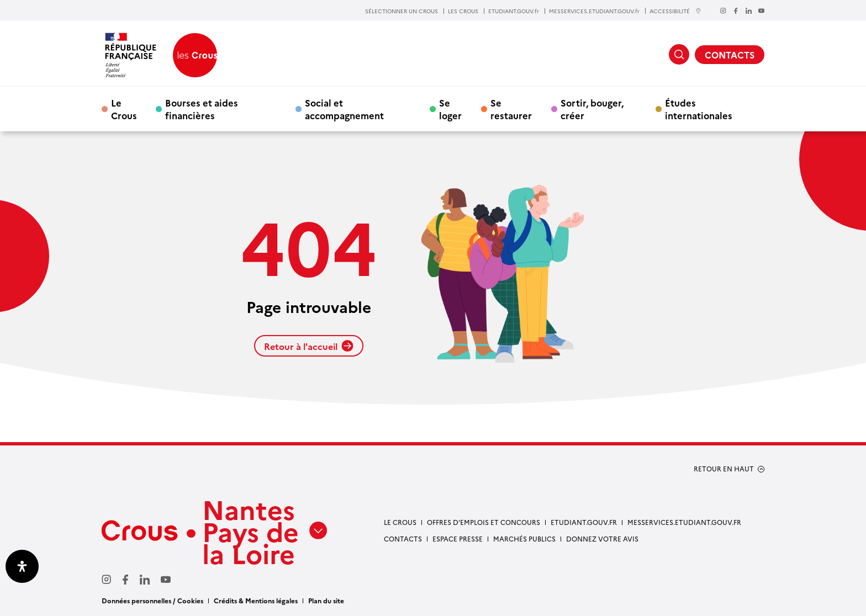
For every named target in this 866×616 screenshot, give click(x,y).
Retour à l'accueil (309, 346)
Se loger (450, 109)
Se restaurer (511, 109)
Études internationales (699, 109)
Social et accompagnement (344, 109)
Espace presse (458, 538)
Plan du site (326, 600)
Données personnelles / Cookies (152, 600)
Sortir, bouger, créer (592, 109)
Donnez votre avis (602, 538)
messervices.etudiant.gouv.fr (684, 522)
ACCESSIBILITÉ (675, 11)
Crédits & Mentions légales (256, 600)
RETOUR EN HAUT (724, 469)
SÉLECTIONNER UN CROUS (402, 11)
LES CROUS (463, 11)
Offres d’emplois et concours (484, 522)
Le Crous (124, 109)
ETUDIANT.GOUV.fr (514, 11)
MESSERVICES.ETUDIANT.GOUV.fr (594, 11)
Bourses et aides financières (202, 109)
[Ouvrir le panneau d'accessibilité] (22, 566)
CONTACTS (730, 55)
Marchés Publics (524, 538)
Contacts (403, 538)
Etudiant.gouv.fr (584, 522)
